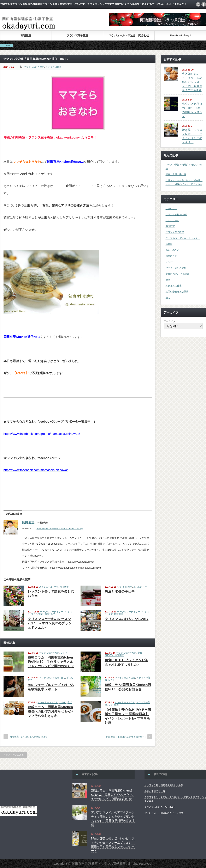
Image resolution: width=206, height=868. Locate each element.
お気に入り (171, 256)
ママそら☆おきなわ (34, 67)
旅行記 (169, 244)
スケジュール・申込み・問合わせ (129, 35)
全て (56, 587)
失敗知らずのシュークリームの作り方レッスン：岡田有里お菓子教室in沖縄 (192, 82)
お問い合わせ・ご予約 (177, 292)
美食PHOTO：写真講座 (123, 654)
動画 (116, 705)
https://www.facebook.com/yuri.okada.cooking (60, 528)
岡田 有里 (28, 522)
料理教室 (26, 35)
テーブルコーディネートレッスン (183, 238)
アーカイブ (169, 321)
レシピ (64, 653)
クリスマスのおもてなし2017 (127, 619)
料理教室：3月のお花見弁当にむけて (29, 737)
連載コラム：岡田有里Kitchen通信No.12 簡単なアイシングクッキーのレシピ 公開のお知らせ (112, 794)
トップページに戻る (14, 755)
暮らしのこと (140, 587)
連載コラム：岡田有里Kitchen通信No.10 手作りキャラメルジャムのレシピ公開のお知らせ (51, 662)
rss (198, 4)
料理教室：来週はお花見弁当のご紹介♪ (126, 737)
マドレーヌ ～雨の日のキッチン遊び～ (165, 813)
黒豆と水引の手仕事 (120, 591)
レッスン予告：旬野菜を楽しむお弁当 (164, 785)
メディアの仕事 (54, 67)
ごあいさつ (171, 208)
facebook (204, 4)
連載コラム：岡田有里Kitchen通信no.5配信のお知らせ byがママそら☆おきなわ (50, 711)
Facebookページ (180, 35)
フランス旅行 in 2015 (176, 214)
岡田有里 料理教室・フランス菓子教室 (99, 864)
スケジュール (46, 587)
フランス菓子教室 (77, 35)
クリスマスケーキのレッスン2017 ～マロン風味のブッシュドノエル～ (50, 623)
